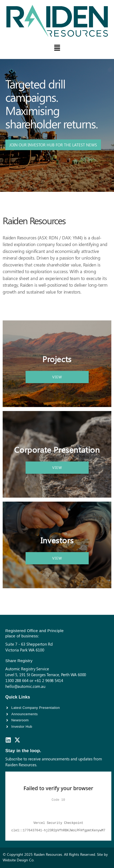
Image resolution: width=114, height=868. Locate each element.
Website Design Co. (19, 860)
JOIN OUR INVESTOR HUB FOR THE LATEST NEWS (53, 145)
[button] (57, 48)
